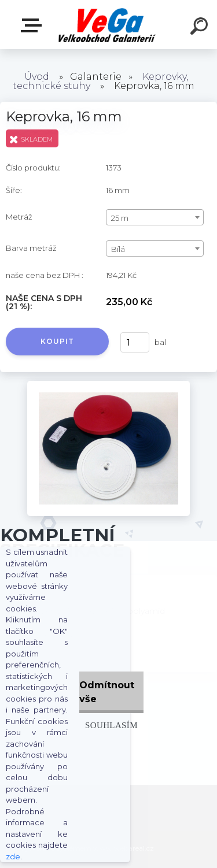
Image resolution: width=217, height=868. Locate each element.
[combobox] (155, 217)
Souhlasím (111, 725)
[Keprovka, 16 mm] (108, 385)
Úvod (37, 77)
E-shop (34, 25)
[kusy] (135, 342)
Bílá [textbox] (118, 249)
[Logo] (107, 25)
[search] (201, 28)
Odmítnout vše (107, 692)
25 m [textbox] (120, 218)
